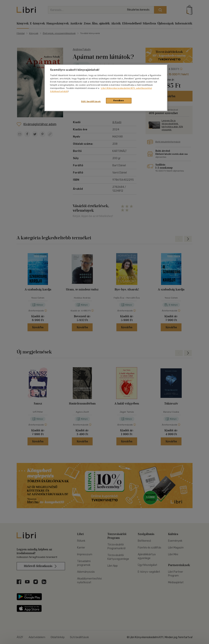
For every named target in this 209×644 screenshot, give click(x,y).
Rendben (119, 100)
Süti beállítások (91, 101)
